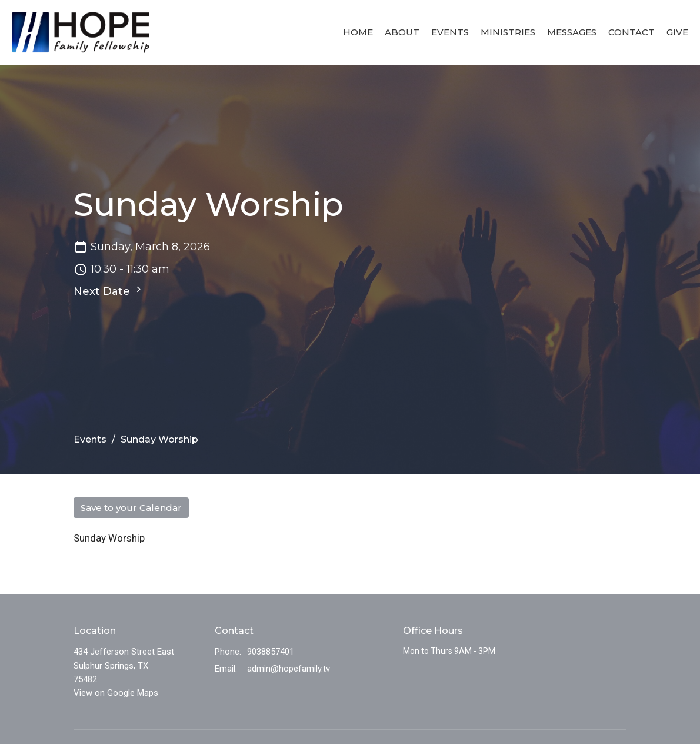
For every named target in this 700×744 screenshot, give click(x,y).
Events (450, 32)
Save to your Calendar (131, 508)
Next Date (109, 291)
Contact (631, 32)
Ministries (508, 32)
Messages (572, 32)
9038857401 (271, 652)
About (402, 32)
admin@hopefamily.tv (289, 669)
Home (358, 32)
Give (677, 32)
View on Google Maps (116, 693)
